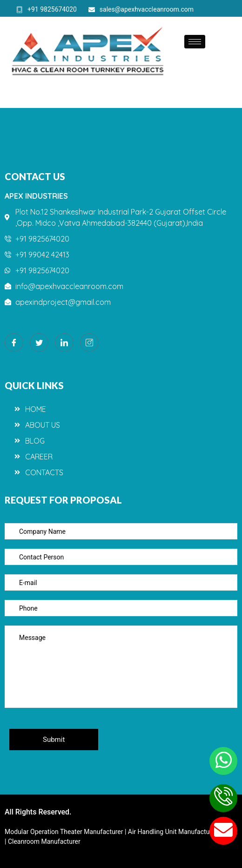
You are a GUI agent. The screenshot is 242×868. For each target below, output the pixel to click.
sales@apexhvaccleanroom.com (141, 9)
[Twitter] (39, 343)
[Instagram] (89, 343)
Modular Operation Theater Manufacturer (65, 832)
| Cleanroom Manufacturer (43, 841)
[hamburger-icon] (195, 42)
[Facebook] (14, 343)
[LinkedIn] (64, 343)
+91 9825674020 (47, 9)
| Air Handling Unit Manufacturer (172, 832)
